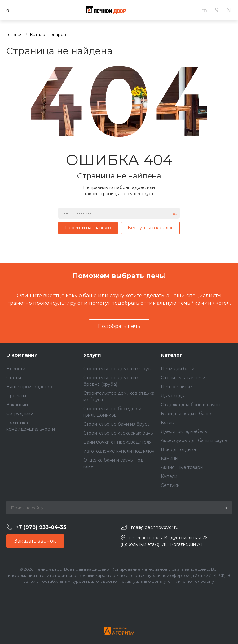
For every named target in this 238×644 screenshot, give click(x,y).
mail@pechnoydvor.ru (155, 527)
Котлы (168, 423)
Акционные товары (182, 467)
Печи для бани (178, 369)
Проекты (16, 396)
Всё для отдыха (178, 449)
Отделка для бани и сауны (191, 405)
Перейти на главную (88, 228)
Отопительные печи (183, 378)
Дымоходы (173, 396)
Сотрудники (20, 414)
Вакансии (17, 405)
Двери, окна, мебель (184, 431)
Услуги (92, 355)
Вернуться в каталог (150, 228)
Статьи (14, 378)
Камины (170, 458)
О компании (22, 355)
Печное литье (176, 387)
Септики (170, 485)
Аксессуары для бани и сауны (194, 440)
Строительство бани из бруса (117, 424)
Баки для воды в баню (186, 414)
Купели (169, 476)
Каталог (172, 355)
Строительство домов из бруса (118, 369)
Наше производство (29, 387)
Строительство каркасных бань (118, 433)
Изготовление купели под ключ (119, 451)
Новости (16, 369)
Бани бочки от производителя (117, 442)
